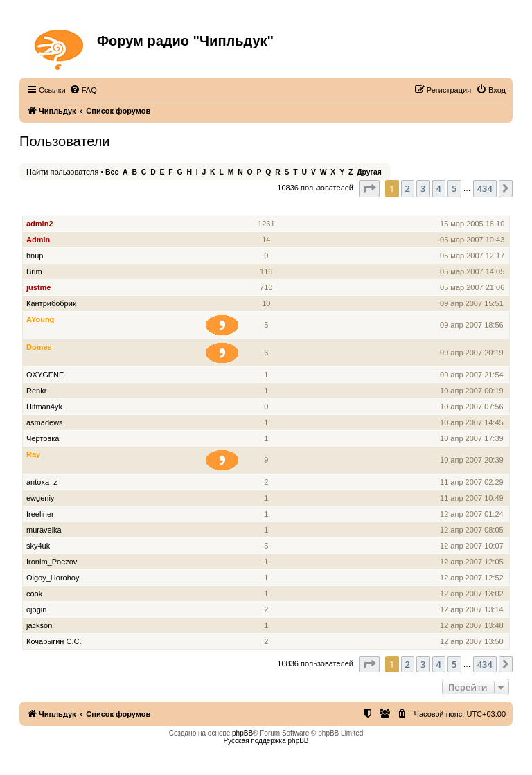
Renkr (36, 391)
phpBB (242, 733)
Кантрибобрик (51, 303)
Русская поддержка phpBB (266, 741)
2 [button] (408, 188)
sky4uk (38, 546)
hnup (35, 256)
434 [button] (485, 188)
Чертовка (43, 438)
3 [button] (423, 188)
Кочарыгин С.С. (54, 641)
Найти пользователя (62, 172)
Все (112, 172)
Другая (369, 172)
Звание (228, 208)
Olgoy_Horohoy (53, 578)
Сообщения (267, 208)
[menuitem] (83, 90)
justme (38, 287)
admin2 (40, 224)
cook (34, 594)
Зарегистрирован (473, 208)
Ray (33, 454)
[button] (369, 188)
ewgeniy (40, 498)
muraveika (44, 530)
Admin (38, 240)
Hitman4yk (44, 407)
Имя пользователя (62, 208)
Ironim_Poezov (52, 562)
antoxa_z (42, 482)
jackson (39, 625)
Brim (34, 271)
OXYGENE (45, 375)
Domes (39, 347)
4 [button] (439, 188)
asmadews (45, 422)
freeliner (40, 514)
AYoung (40, 319)
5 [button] (454, 188)
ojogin (36, 609)
